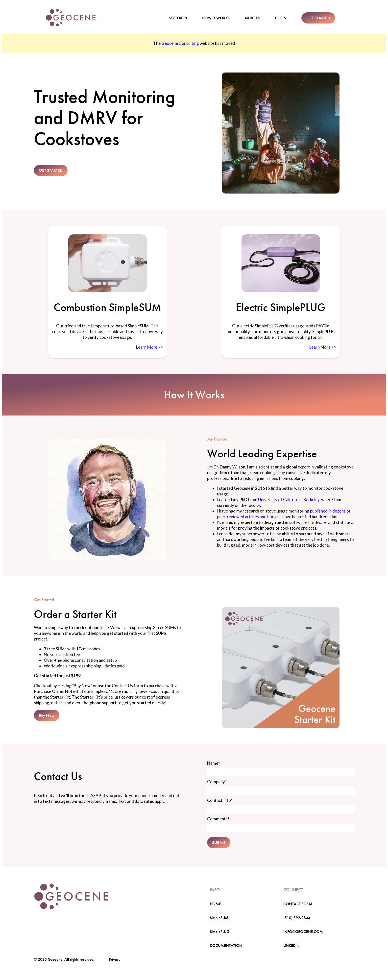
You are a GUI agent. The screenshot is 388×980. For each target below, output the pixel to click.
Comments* (218, 819)
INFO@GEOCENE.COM (303, 932)
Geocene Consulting (180, 43)
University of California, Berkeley (289, 500)
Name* (213, 763)
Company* (217, 782)
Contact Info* (220, 800)
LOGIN (281, 18)
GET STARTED (318, 18)
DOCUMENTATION (226, 945)
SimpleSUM (219, 918)
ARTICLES (252, 18)
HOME (215, 904)
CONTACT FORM (298, 904)
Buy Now (47, 715)
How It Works (194, 395)
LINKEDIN (291, 945)
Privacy (115, 959)
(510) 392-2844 (297, 918)
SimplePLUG (220, 932)
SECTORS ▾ (178, 18)
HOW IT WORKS (216, 18)
